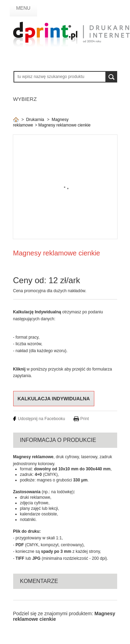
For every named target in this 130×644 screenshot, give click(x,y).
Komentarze (39, 581)
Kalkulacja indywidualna (54, 399)
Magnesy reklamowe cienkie (65, 125)
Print (85, 419)
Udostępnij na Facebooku (42, 419)
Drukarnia (35, 120)
